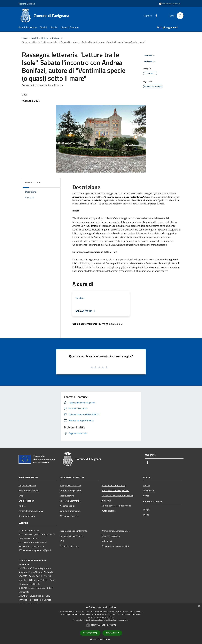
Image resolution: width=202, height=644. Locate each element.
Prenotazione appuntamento (74, 531)
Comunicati (148, 491)
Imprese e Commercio (70, 501)
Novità (35, 38)
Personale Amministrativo (31, 511)
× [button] (199, 606)
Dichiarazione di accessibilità (115, 546)
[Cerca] (180, 16)
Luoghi (146, 510)
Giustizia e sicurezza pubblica (115, 490)
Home (25, 38)
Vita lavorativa (67, 496)
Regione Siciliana (27, 4)
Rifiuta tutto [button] (112, 633)
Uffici (21, 496)
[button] (101, 639)
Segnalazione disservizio (72, 536)
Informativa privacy (111, 536)
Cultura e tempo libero (71, 491)
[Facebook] (155, 16)
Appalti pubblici (67, 506)
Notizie (45, 38)
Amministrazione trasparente (116, 531)
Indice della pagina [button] (33, 183)
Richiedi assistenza (69, 546)
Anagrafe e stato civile (71, 486)
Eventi (146, 515)
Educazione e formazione (113, 485)
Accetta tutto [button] (90, 633)
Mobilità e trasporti (69, 516)
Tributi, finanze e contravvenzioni (117, 496)
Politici (22, 506)
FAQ (62, 541)
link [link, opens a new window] (128, 620)
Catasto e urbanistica (70, 511)
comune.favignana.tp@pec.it (37, 550)
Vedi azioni (150, 61)
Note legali (107, 541)
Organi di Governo (27, 486)
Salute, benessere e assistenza (116, 506)
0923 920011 (34, 538)
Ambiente (106, 501)
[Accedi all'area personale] (169, 4)
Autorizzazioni (108, 511)
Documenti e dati (27, 516)
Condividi (150, 56)
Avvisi (146, 496)
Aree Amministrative (28, 491)
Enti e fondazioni (27, 501)
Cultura (56, 38)
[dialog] (101, 624)
